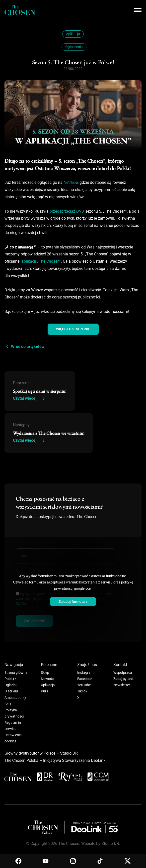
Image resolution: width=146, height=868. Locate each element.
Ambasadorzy (15, 698)
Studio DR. (111, 844)
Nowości (48, 679)
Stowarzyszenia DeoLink (84, 760)
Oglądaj (10, 685)
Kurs (44, 691)
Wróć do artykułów (28, 347)
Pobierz (10, 679)
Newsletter (122, 685)
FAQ (8, 704)
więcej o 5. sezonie (73, 329)
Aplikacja (73, 34)
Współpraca (123, 673)
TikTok (82, 691)
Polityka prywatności (14, 713)
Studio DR (69, 753)
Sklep (45, 673)
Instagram (85, 673)
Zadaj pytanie (124, 679)
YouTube (84, 685)
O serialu (11, 691)
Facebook (85, 679)
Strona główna (16, 673)
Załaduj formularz (73, 602)
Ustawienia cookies (13, 738)
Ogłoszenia (74, 47)
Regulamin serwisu (13, 726)
